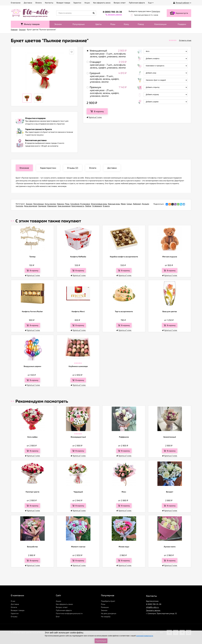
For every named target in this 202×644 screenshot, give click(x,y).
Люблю (88, 206)
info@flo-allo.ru (152, 607)
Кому (126, 24)
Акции (58, 601)
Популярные (79, 24)
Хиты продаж (50, 204)
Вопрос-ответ (62, 607)
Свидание (42, 206)
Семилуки (156, 11)
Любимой (137, 204)
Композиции (160, 24)
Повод (141, 24)
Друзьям (145, 204)
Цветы (98, 24)
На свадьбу (106, 616)
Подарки (182, 24)
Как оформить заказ (64, 604)
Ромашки (105, 607)
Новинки (61, 204)
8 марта (106, 206)
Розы (113, 24)
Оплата (14, 607)
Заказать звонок (153, 610)
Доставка (15, 604)
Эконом (58, 24)
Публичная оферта (64, 610)
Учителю (19, 206)
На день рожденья (109, 613)
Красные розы (114, 204)
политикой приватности (145, 636)
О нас (13, 601)
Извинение (52, 206)
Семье (129, 204)
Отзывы (14, 616)
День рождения (31, 206)
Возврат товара (18, 610)
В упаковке (85, 204)
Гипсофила (75, 204)
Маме (123, 204)
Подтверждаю (101, 641)
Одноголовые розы (99, 204)
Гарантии (15, 613)
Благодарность (78, 206)
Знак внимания (64, 206)
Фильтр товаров (30, 24)
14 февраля (97, 206)
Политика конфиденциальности (69, 613)
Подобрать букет (108, 601)
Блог (58, 616)
